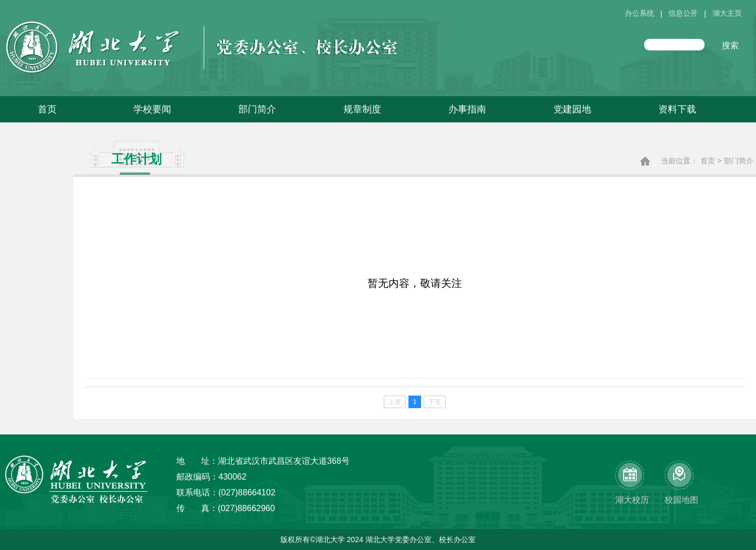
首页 (708, 161)
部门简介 (739, 161)
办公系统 (639, 13)
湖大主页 (727, 13)
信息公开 (683, 13)
